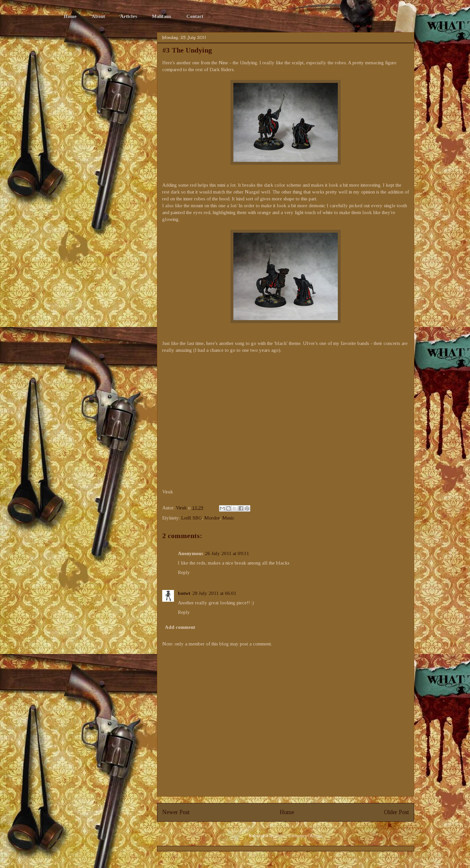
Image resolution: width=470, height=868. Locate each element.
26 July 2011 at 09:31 (227, 553)
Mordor (212, 518)
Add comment (180, 627)
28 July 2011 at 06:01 (214, 593)
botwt (184, 593)
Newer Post (176, 812)
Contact (195, 16)
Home (70, 16)
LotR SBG (191, 518)
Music (228, 518)
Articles (129, 16)
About (98, 16)
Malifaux (162, 16)
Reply (184, 572)
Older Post (396, 812)
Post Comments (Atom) (299, 836)
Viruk (182, 508)
